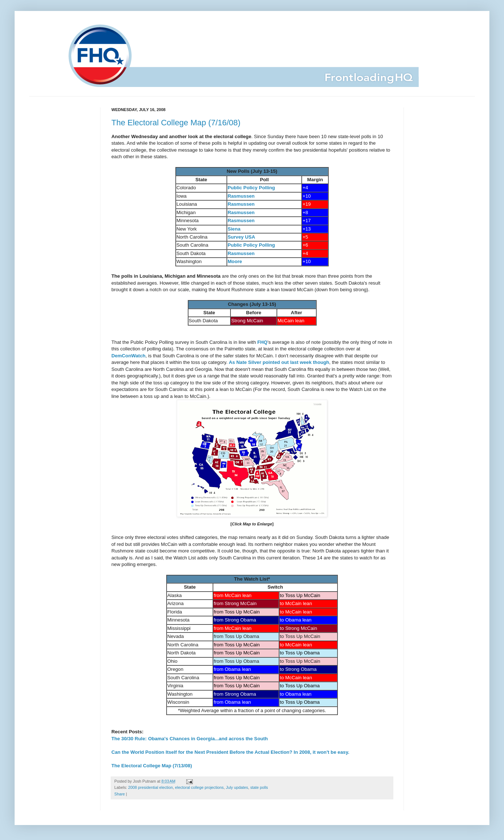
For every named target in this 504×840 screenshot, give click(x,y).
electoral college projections (199, 787)
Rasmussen (241, 196)
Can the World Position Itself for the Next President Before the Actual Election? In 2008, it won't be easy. (230, 752)
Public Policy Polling (251, 188)
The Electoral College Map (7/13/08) (152, 766)
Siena (234, 229)
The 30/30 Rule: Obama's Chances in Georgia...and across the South (190, 739)
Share (120, 794)
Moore (235, 261)
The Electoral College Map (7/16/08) (176, 123)
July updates (237, 787)
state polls (259, 787)
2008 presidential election (150, 787)
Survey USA (241, 237)
